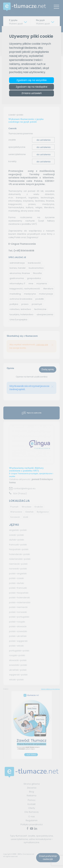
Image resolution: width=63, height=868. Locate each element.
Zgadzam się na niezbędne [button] (32, 87)
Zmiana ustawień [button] (32, 93)
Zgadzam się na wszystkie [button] (32, 80)
